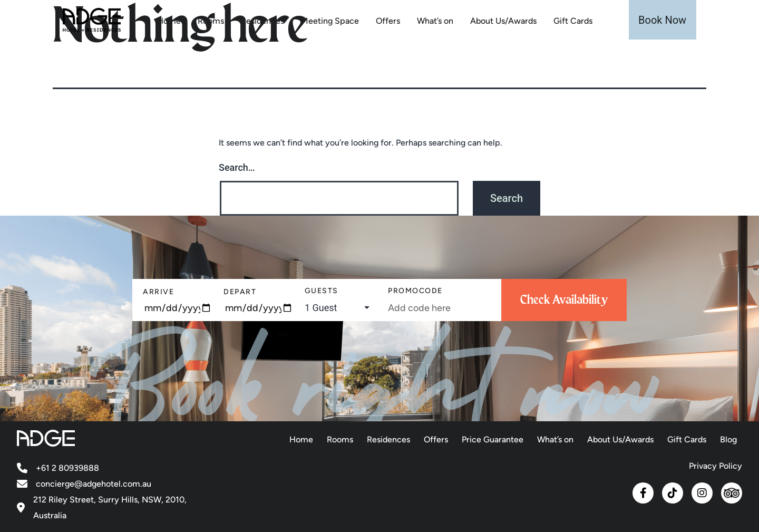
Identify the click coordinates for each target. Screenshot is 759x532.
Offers (388, 21)
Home (169, 21)
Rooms (211, 21)
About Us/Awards (503, 21)
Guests (322, 291)
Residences (262, 21)
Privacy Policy (716, 466)
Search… (237, 167)
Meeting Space (330, 21)
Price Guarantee (493, 439)
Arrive (158, 292)
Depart (240, 292)
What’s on (435, 21)
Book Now (662, 20)
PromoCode (415, 291)
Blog (728, 439)
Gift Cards (573, 21)
